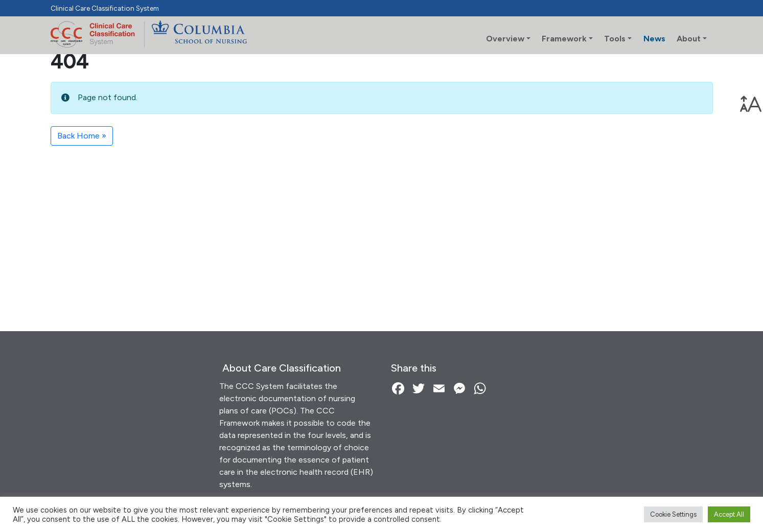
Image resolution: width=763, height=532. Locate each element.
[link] (751, 104)
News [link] (654, 39)
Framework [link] (564, 39)
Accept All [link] (729, 514)
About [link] (689, 39)
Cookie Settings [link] (673, 514)
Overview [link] (505, 39)
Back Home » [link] (82, 136)
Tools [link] (615, 39)
